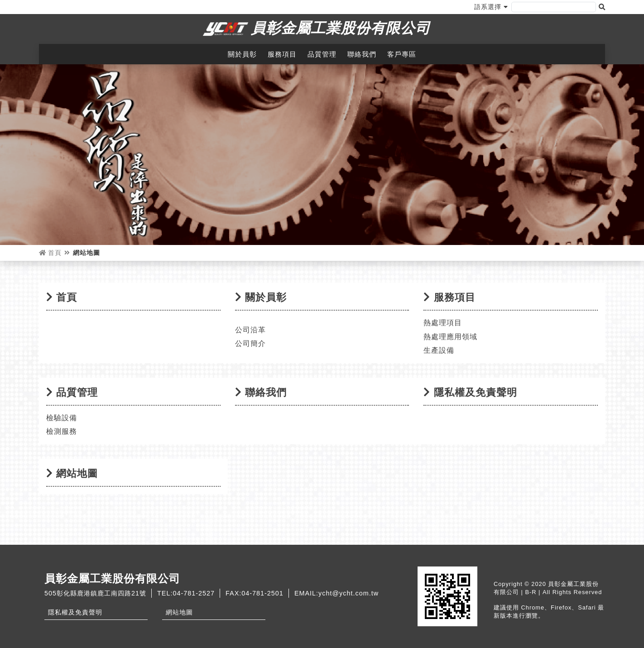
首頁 (50, 253)
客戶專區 (402, 54)
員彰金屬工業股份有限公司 (341, 28)
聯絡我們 (362, 54)
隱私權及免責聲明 (75, 612)
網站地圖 (179, 612)
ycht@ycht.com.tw (348, 593)
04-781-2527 (194, 593)
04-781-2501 (262, 593)
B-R (531, 592)
